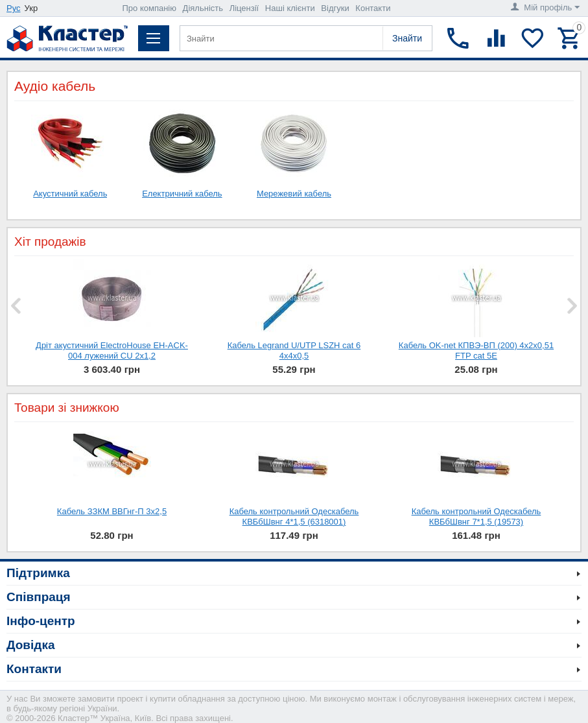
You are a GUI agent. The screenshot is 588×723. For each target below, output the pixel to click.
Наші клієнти (290, 8)
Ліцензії (244, 8)
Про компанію (149, 8)
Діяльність (203, 8)
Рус (14, 8)
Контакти (373, 8)
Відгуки (335, 8)
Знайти (407, 38)
